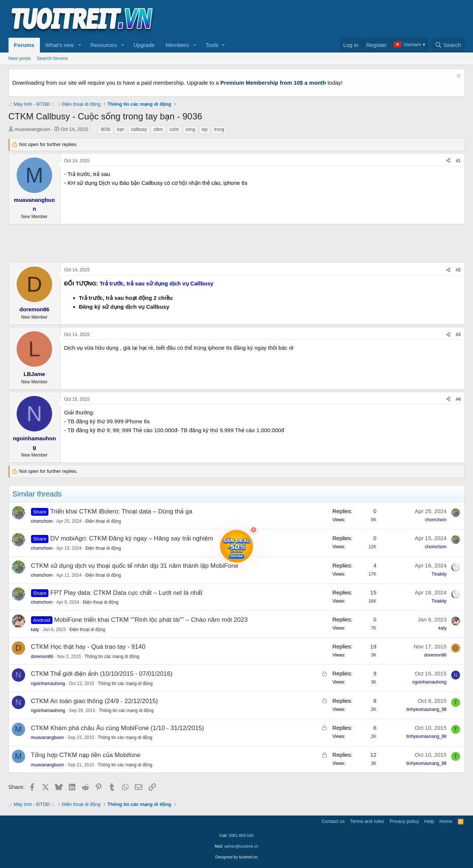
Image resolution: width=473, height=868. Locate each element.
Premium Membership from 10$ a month (273, 83)
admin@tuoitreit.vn (241, 846)
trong (219, 129)
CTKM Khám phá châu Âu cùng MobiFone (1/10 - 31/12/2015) (118, 728)
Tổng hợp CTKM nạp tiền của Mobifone (86, 755)
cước (174, 129)
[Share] (448, 161)
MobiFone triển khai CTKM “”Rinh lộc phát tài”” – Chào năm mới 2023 (151, 620)
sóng (190, 129)
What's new (60, 45)
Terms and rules (367, 821)
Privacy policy (404, 821)
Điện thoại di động (103, 521)
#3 (458, 335)
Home (446, 821)
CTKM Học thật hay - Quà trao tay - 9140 (88, 647)
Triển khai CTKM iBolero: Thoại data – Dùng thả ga (121, 511)
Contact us (333, 821)
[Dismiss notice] (458, 77)
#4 (458, 399)
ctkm (158, 129)
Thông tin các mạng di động (112, 657)
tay (205, 129)
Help (429, 821)
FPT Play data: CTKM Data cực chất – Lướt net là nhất (126, 593)
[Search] (448, 45)
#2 (458, 270)
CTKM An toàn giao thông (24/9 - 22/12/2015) (95, 701)
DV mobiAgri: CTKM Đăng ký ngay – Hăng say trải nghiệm (132, 538)
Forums (24, 45)
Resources (103, 45)
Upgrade (144, 45)
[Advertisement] (330, 19)
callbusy (139, 129)
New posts (20, 58)
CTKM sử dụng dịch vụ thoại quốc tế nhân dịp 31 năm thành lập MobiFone (135, 566)
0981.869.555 (241, 835)
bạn (121, 129)
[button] (79, 45)
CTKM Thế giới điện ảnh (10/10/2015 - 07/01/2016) (102, 674)
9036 (106, 129)
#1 (458, 161)
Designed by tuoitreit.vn (237, 857)
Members (178, 45)
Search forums (52, 58)
